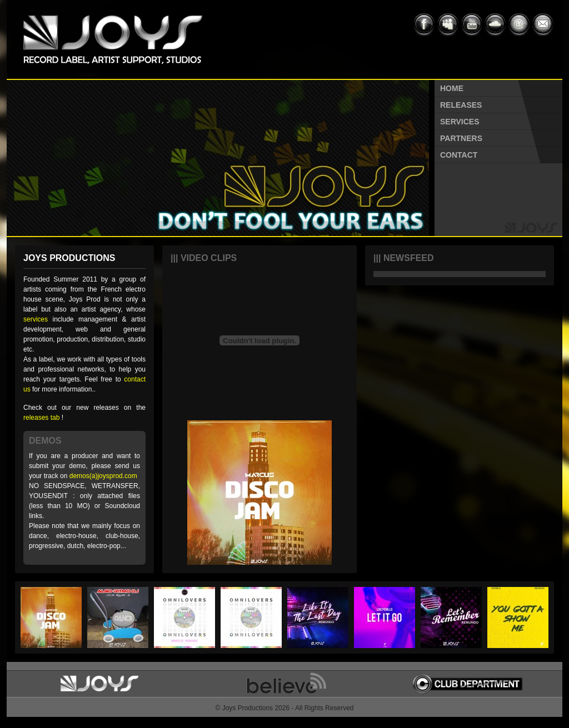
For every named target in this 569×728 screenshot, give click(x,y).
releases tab (41, 418)
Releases (461, 105)
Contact (459, 155)
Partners (461, 138)
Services (460, 122)
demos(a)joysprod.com (103, 476)
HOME (452, 88)
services (36, 319)
